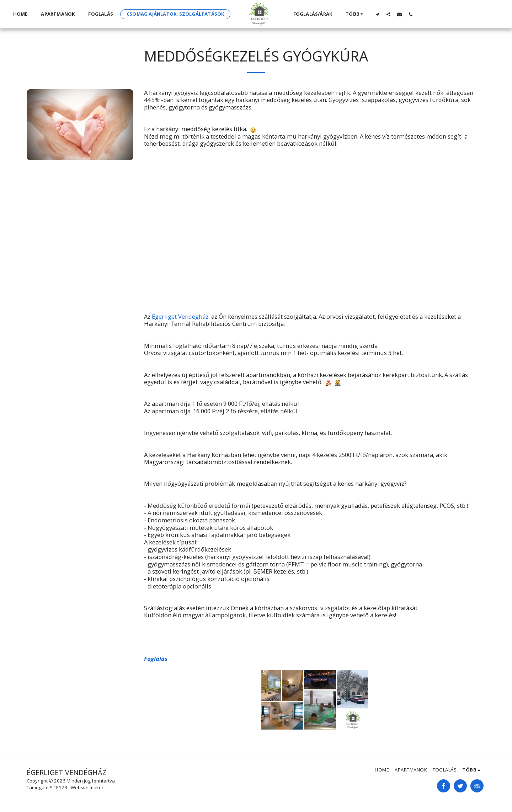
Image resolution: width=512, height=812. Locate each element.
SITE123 (58, 787)
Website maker (87, 787)
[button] (377, 14)
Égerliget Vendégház (180, 316)
